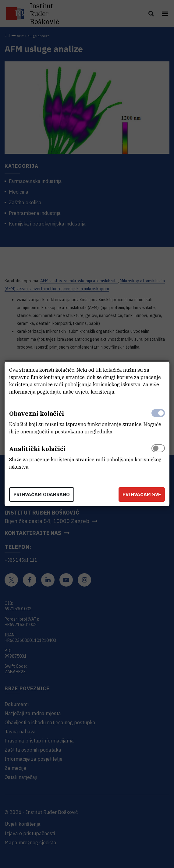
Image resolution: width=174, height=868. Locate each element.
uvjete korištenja (95, 392)
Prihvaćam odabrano (42, 494)
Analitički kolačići (37, 449)
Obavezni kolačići (37, 413)
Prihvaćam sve (142, 494)
